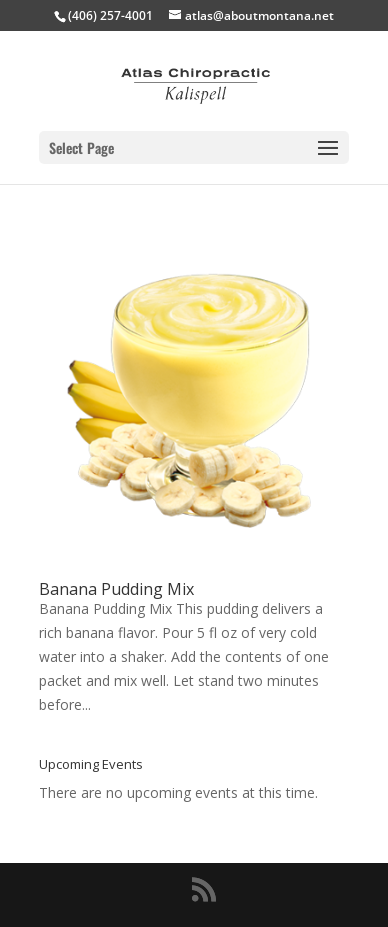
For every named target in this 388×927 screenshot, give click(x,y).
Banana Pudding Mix (116, 589)
